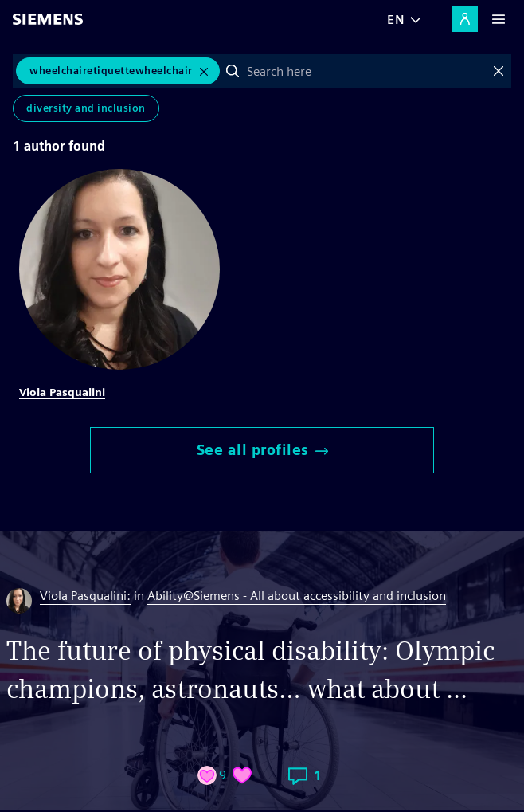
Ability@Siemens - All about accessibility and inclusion (297, 596)
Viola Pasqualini (62, 392)
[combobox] (366, 71)
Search (233, 71)
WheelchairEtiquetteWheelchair (111, 71)
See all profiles (262, 450)
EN (396, 20)
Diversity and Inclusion (86, 108)
